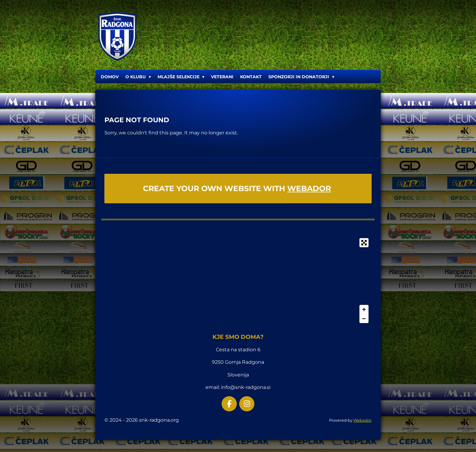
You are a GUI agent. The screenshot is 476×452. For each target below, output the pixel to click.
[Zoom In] (364, 309)
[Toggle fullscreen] (364, 243)
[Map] (238, 281)
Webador (309, 188)
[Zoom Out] (364, 319)
